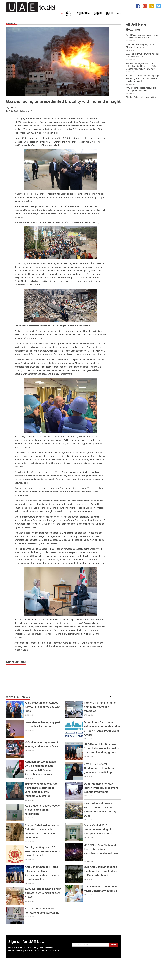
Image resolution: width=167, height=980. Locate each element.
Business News (98, 14)
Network (121, 14)
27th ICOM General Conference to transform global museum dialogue (99, 768)
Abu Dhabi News (69, 14)
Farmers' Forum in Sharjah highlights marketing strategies (100, 707)
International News (83, 14)
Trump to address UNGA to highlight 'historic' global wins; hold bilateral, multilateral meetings (143, 78)
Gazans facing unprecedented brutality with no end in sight (63, 101)
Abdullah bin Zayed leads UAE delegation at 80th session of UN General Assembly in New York (141, 66)
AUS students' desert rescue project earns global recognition (42, 810)
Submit (113, 944)
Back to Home (12, 23)
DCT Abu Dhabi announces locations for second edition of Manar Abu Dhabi (101, 871)
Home (61, 14)
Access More (115, 697)
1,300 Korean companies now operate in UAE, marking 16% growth (43, 893)
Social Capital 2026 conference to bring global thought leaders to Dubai (100, 829)
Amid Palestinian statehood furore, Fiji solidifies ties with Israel (42, 707)
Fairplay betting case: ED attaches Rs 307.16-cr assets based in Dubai (42, 851)
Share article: (16, 662)
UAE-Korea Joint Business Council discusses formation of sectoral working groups (101, 748)
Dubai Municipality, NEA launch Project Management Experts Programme (101, 788)
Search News (110, 14)
